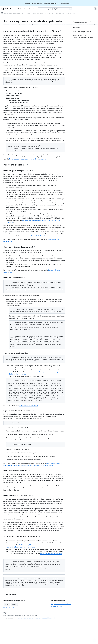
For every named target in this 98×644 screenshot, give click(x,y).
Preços (36, 618)
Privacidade (25, 618)
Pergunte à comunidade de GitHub (60, 604)
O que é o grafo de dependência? (18, 171)
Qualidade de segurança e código (14, 13)
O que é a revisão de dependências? (19, 247)
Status (31, 618)
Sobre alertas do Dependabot (29, 405)
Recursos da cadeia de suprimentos (65, 13)
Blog (55, 618)
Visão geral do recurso (16, 165)
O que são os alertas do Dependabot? (17, 353)
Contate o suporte (56, 606)
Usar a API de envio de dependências (37, 236)
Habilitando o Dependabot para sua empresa (21, 547)
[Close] (93, 3)
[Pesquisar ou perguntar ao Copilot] (55, 9)
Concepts (27, 13)
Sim (7, 604)
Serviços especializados (46, 618)
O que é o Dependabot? (14, 278)
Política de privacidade (9, 607)
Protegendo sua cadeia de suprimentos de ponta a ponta (28, 159)
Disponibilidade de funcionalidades (22, 536)
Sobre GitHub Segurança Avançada (51, 554)
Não (14, 604)
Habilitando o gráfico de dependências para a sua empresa (38, 545)
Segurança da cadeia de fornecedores (42, 13)
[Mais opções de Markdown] (89, 23)
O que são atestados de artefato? (18, 496)
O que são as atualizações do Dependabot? (19, 411)
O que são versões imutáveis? (17, 471)
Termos (18, 618)
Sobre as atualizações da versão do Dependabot (37, 465)
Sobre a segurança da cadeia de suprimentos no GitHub (32, 31)
